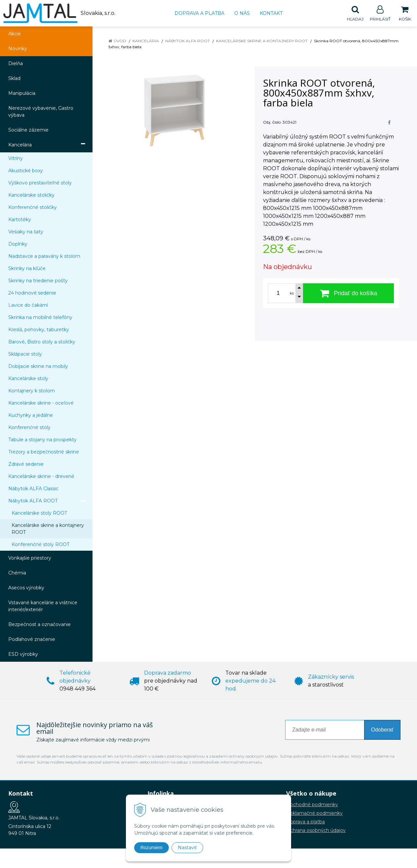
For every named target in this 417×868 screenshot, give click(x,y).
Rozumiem (152, 848)
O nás (242, 13)
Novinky (18, 49)
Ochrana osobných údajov (316, 831)
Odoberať (382, 730)
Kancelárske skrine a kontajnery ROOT (262, 41)
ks (292, 294)
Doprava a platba (199, 13)
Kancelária (146, 41)
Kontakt (271, 13)
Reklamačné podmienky (314, 813)
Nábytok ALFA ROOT (188, 41)
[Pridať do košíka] (348, 294)
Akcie (15, 34)
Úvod (120, 41)
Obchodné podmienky (312, 805)
